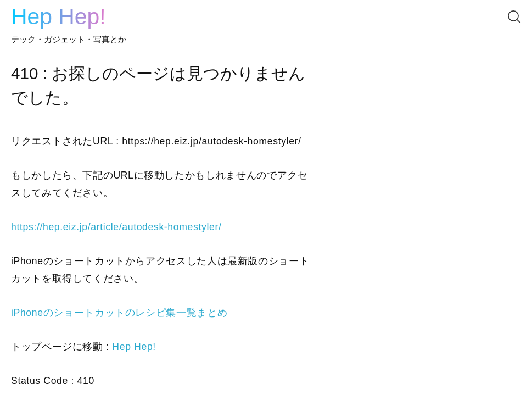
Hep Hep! (58, 16)
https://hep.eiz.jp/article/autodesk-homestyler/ (116, 227)
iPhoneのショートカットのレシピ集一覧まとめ (119, 313)
